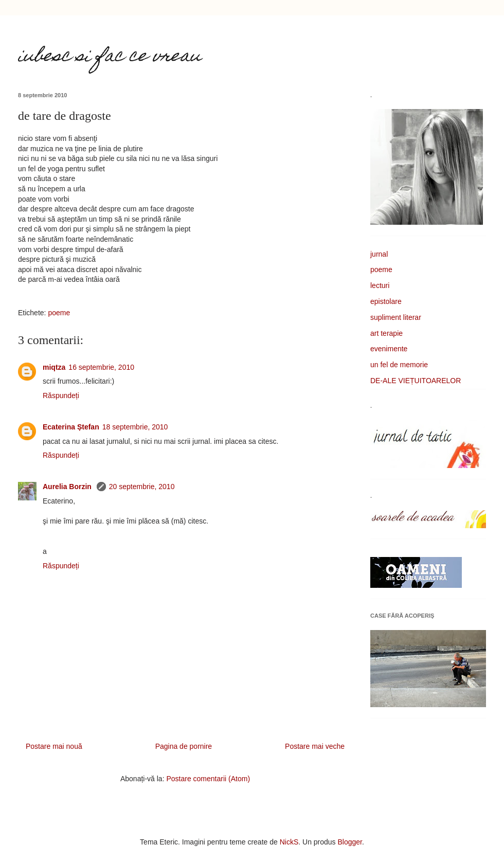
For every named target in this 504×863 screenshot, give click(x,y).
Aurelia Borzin (68, 487)
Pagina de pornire (184, 746)
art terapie (386, 333)
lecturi (380, 285)
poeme (59, 313)
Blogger (350, 842)
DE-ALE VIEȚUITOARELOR (416, 381)
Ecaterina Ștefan (71, 427)
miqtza (54, 367)
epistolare (386, 301)
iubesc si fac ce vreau (110, 57)
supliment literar (396, 317)
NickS (289, 842)
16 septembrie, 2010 (101, 367)
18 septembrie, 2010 (135, 427)
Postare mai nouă (54, 746)
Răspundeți (61, 395)
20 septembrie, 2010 (142, 487)
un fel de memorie (399, 365)
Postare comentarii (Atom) (208, 779)
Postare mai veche (315, 746)
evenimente (389, 349)
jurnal (379, 254)
